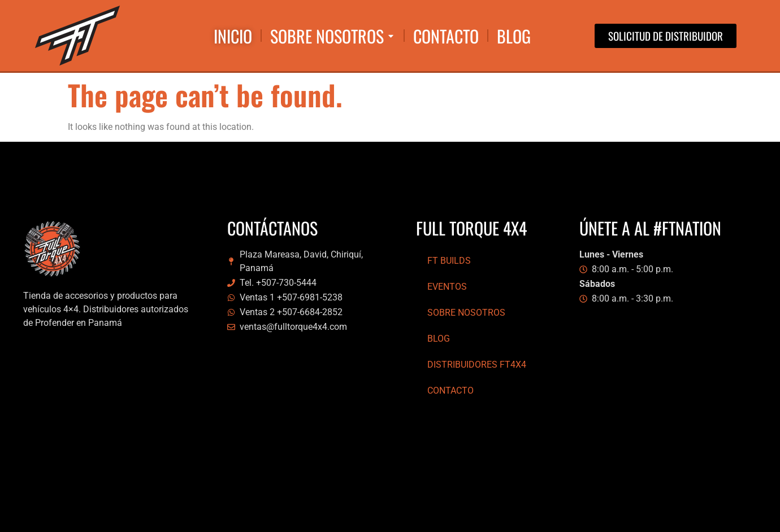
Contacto (450, 391)
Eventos (447, 287)
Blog (439, 339)
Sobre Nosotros (466, 313)
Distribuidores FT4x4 (477, 365)
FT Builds (449, 261)
